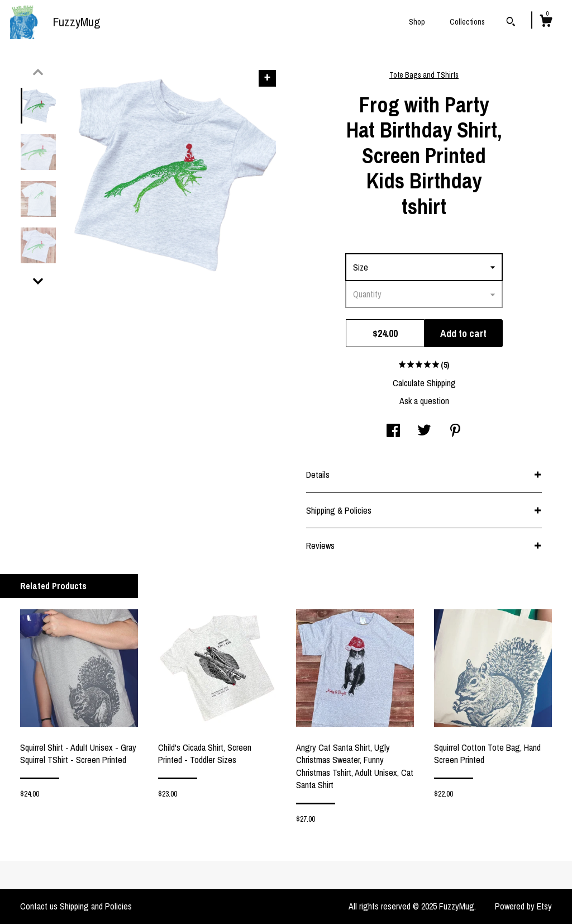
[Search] (511, 23)
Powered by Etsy (523, 906)
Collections (467, 22)
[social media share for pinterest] (455, 432)
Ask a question (424, 401)
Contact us (39, 906)
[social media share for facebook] (393, 432)
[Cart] (546, 22)
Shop (417, 22)
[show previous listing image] (38, 72)
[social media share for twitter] (424, 432)
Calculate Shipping (424, 383)
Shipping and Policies (96, 906)
